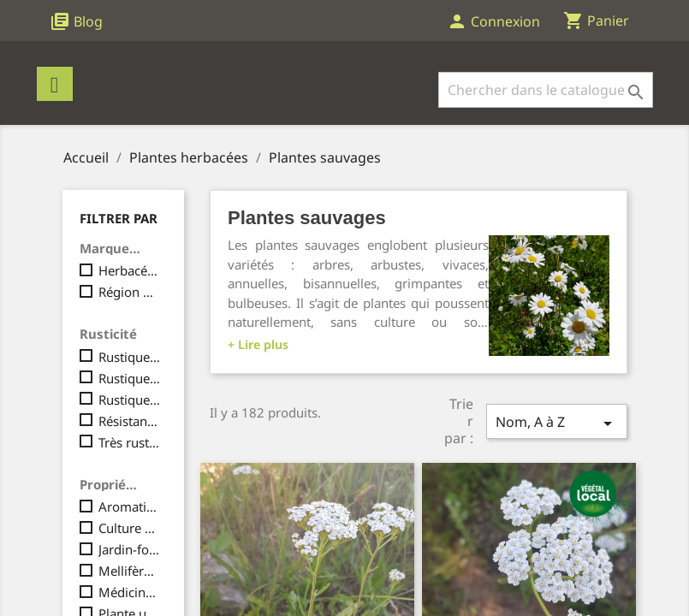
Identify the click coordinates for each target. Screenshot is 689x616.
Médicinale (130, 592)
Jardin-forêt (130, 549)
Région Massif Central (130, 292)
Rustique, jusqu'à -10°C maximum (130, 378)
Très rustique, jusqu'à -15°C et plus (130, 442)
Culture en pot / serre (130, 528)
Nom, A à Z (556, 423)
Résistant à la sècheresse (130, 421)
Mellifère (130, 571)
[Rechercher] (546, 90)
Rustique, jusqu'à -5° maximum (130, 357)
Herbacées (130, 270)
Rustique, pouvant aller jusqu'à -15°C (130, 400)
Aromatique (130, 506)
